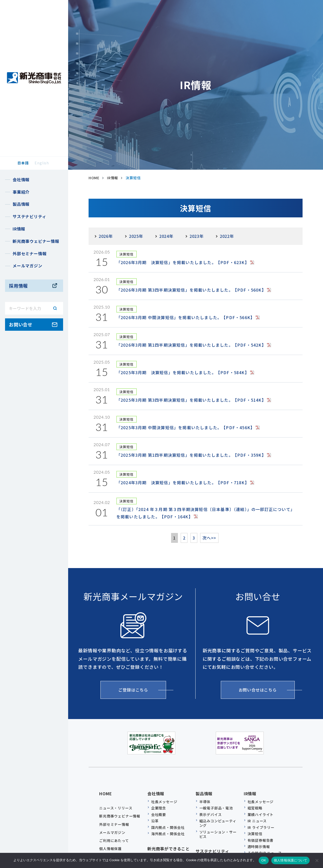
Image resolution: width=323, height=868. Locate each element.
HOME (105, 791)
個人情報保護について (291, 860)
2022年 (227, 236)
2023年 (197, 236)
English (42, 163)
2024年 (166, 236)
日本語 (23, 163)
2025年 (136, 236)
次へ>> (214, 538)
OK (264, 860)
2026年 (106, 236)
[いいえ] (317, 860)
